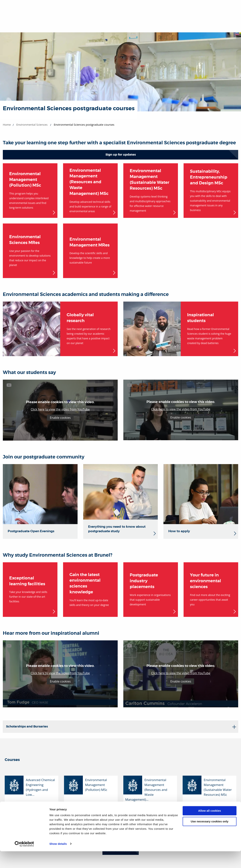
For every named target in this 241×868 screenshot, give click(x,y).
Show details (58, 861)
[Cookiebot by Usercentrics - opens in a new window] (24, 861)
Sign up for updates (121, 155)
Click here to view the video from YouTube (60, 409)
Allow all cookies (210, 828)
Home (7, 125)
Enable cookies (60, 418)
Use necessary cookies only (210, 838)
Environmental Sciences (32, 125)
